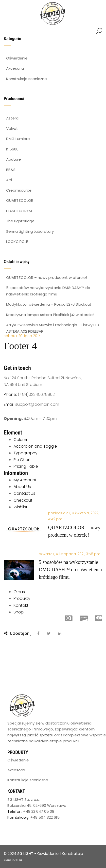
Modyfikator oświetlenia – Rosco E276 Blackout (49, 304)
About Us (22, 487)
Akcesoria (16, 770)
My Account (25, 480)
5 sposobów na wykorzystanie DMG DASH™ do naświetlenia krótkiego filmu (70, 570)
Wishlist (20, 507)
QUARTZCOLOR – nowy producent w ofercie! (46, 277)
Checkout (23, 500)
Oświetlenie (18, 760)
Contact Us (24, 493)
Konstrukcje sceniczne (28, 780)
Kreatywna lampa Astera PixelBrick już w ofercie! (50, 315)
